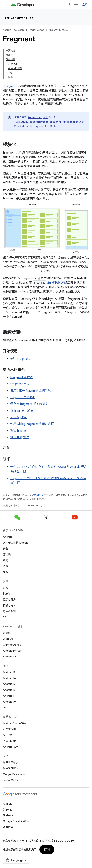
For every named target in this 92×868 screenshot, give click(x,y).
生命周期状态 (56, 283)
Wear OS (8, 639)
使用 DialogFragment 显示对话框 (32, 424)
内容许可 (39, 495)
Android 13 (9, 684)
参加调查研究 (11, 780)
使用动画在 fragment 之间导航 (31, 391)
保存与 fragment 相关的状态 (29, 404)
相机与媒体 (9, 605)
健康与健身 (9, 600)
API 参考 (8, 735)
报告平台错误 (11, 762)
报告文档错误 (11, 768)
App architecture (19, 18)
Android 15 (9, 672)
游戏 (6, 588)
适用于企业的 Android (16, 543)
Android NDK (11, 747)
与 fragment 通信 (22, 411)
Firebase (8, 815)
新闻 (6, 560)
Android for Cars (13, 651)
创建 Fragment (20, 359)
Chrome (8, 810)
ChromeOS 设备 (12, 645)
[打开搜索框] (69, 4)
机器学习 (8, 594)
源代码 (7, 554)
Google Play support (15, 774)
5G (5, 617)
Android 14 (9, 678)
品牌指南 (33, 841)
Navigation (20, 122)
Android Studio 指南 (15, 723)
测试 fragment (20, 437)
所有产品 (8, 827)
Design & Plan (37, 30)
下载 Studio (10, 741)
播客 (6, 572)
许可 (22, 841)
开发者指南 (9, 729)
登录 (85, 4)
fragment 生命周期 (23, 397)
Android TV (9, 657)
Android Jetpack (38, 117)
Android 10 (9, 702)
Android (8, 537)
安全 (6, 549)
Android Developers (14, 30)
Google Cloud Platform (17, 821)
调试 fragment (20, 431)
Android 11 (9, 696)
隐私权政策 (9, 611)
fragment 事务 (20, 384)
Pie (5, 708)
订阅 (47, 850)
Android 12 (9, 690)
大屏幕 (7, 633)
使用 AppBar (19, 417)
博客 (6, 566)
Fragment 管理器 (22, 377)
